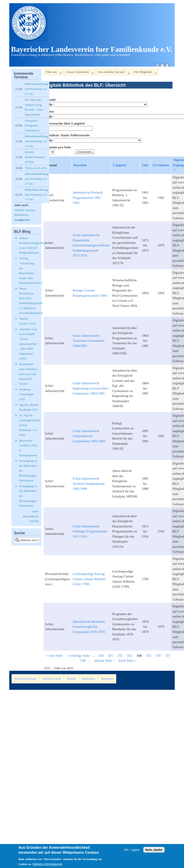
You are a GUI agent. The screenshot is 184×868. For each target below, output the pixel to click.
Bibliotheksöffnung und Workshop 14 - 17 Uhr (37, 89)
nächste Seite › (104, 661)
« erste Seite (54, 656)
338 (83, 661)
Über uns (52, 73)
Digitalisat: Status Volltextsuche (67, 135)
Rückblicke (21, 215)
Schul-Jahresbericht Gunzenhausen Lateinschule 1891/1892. (89, 436)
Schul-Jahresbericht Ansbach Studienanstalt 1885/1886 (88, 484)
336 (158, 656)
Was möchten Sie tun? (113, 73)
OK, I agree (132, 850)
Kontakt (71, 679)
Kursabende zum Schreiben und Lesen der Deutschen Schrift (28, 374)
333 (130, 656)
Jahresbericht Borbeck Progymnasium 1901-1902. (88, 198)
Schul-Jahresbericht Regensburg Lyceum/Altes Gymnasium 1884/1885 (91, 388)
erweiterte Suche (52, 679)
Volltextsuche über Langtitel (64, 123)
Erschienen (161, 165)
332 (120, 656)
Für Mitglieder (144, 73)
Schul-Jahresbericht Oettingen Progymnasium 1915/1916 (90, 531)
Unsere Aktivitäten (79, 73)
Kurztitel (80, 165)
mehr (35, 511)
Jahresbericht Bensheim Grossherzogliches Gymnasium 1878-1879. (89, 627)
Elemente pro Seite (57, 147)
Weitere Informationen (48, 864)
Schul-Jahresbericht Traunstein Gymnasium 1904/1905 (88, 341)
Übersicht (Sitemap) (26, 679)
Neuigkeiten (22, 220)
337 (168, 656)
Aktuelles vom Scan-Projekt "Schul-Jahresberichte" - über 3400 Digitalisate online (28, 344)
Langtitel (120, 165)
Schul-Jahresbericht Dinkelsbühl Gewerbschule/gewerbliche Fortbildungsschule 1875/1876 (91, 245)
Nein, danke (154, 850)
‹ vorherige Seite (78, 656)
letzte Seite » (127, 661)
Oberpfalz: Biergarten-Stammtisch (32, 125)
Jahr (145, 165)
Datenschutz (88, 679)
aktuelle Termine (25, 210)
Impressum (107, 679)
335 (149, 656)
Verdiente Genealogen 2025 (26, 394)
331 (110, 656)
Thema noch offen (36, 168)
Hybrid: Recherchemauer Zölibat (35, 157)
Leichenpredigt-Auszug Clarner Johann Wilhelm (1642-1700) (89, 579)
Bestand (50, 100)
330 (101, 656)
